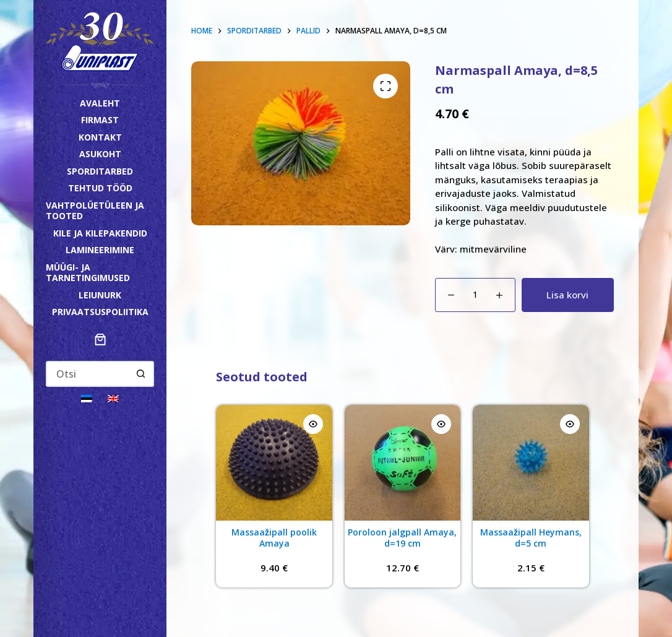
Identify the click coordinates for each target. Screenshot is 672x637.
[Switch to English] (113, 398)
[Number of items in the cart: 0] (100, 339)
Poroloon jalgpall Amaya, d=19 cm (402, 538)
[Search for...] (88, 374)
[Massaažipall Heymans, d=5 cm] (531, 463)
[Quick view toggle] (313, 424)
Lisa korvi (567, 295)
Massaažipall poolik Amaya (274, 538)
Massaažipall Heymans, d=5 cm (531, 538)
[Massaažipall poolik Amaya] (274, 463)
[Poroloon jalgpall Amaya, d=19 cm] (403, 463)
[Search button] (141, 374)
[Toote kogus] (475, 295)
